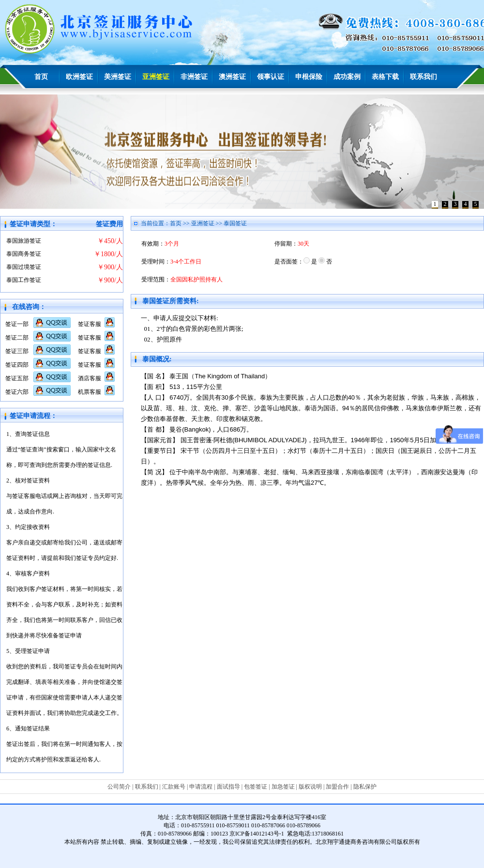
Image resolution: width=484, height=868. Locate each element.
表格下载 (385, 77)
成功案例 (347, 77)
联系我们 (423, 77)
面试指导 (228, 787)
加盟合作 (337, 787)
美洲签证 (118, 77)
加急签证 (283, 787)
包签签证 (256, 787)
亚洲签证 (156, 77)
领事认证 (271, 77)
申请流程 (201, 787)
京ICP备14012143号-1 (257, 834)
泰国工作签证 (24, 280)
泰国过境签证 (24, 267)
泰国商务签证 (24, 254)
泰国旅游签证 (24, 241)
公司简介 (119, 787)
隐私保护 (365, 787)
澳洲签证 (232, 77)
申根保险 (309, 77)
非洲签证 (194, 77)
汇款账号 (174, 787)
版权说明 (310, 787)
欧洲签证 (79, 77)
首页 (41, 77)
